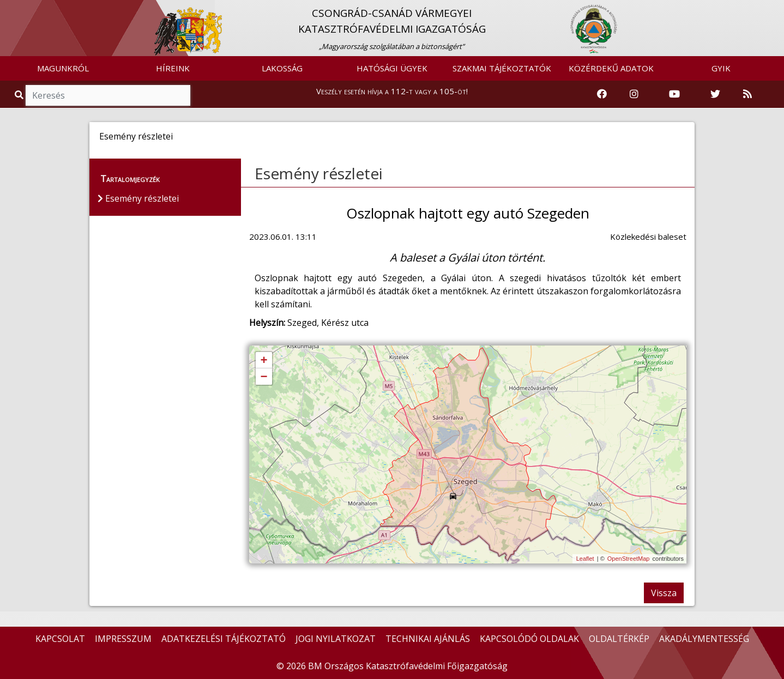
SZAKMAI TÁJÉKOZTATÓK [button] (502, 68)
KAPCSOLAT (60, 639)
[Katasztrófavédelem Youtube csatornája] (674, 94)
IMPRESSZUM (123, 639)
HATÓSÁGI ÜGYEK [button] (392, 68)
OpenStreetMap (629, 559)
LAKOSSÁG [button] (282, 68)
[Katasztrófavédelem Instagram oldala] (634, 94)
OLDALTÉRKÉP (619, 639)
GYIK (721, 68)
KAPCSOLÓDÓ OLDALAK (529, 639)
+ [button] (264, 361)
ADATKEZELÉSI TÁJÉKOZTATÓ (224, 639)
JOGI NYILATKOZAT (336, 639)
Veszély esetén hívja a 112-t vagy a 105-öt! (392, 91)
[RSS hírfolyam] (747, 94)
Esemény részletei (319, 173)
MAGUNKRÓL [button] (63, 68)
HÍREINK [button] (173, 68)
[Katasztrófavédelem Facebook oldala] (602, 94)
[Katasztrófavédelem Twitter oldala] (715, 94)
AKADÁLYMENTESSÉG (704, 639)
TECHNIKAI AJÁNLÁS (428, 639)
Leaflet (585, 559)
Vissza (664, 593)
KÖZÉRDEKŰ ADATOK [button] (611, 68)
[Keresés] (108, 95)
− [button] (264, 377)
